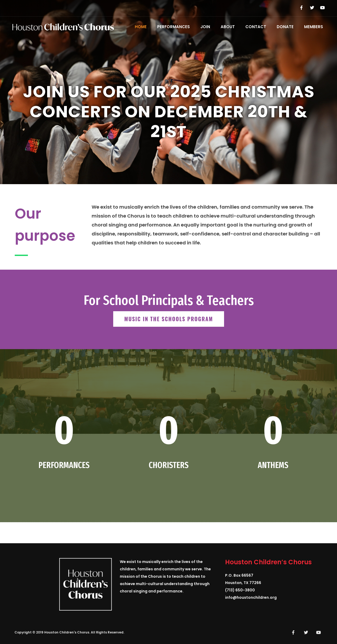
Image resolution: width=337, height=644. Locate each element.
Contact (256, 27)
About (228, 27)
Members (314, 27)
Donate (285, 27)
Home (141, 27)
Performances (174, 27)
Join (205, 27)
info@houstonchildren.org (251, 597)
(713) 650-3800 (240, 590)
